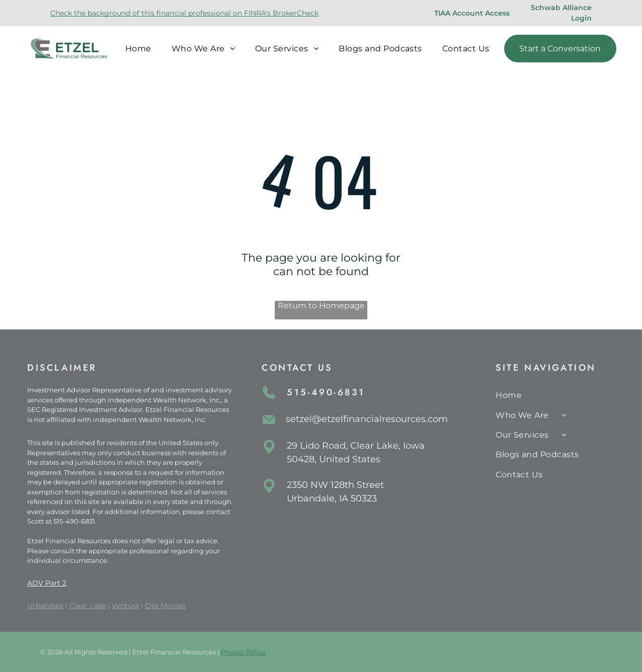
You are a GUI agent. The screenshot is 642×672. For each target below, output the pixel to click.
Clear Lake (88, 606)
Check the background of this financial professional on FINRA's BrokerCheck (184, 13)
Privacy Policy (243, 652)
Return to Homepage (321, 306)
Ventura (125, 606)
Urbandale (45, 606)
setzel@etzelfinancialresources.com (367, 419)
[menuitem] (138, 49)
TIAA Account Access (472, 13)
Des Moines (165, 606)
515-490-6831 (74, 521)
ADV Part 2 (47, 583)
